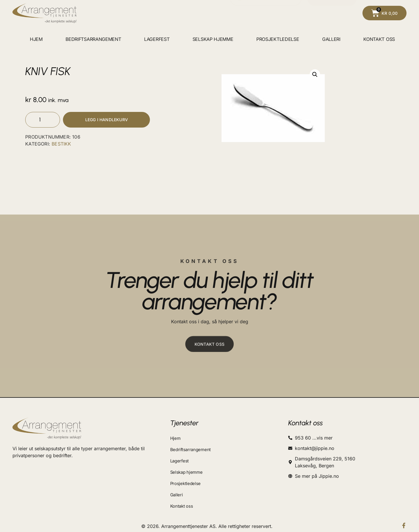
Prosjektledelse (278, 39)
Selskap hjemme (213, 39)
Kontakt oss (379, 39)
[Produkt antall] (43, 120)
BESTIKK (61, 145)
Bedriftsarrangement (93, 39)
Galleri (331, 39)
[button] (315, 75)
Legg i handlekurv (107, 120)
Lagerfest (157, 39)
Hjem (36, 39)
